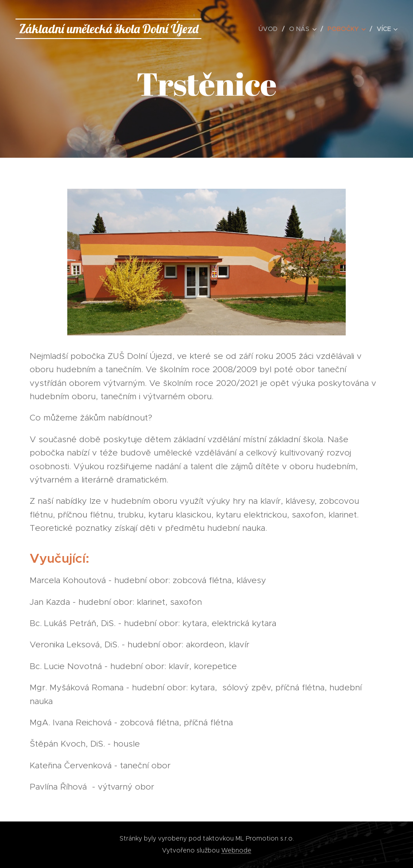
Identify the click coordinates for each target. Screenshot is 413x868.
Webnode (236, 850)
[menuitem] (270, 29)
